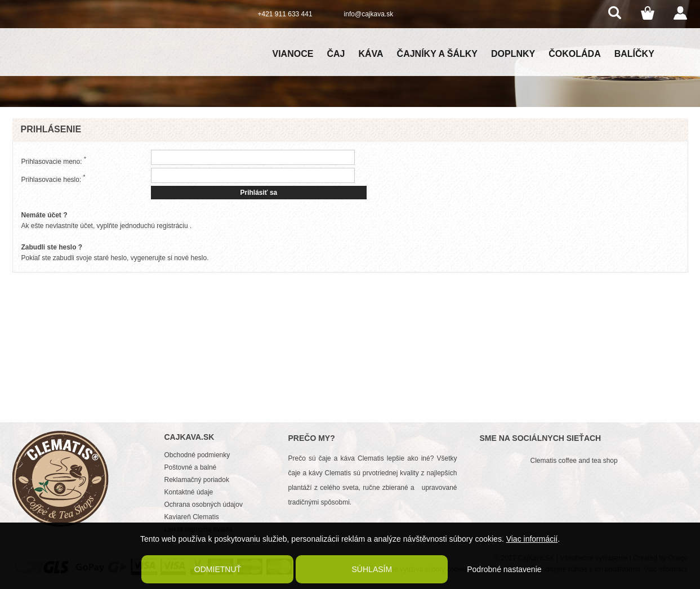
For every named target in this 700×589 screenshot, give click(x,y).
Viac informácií (532, 539)
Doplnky (513, 54)
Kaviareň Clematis (192, 517)
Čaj (336, 54)
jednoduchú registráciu (154, 226)
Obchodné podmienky (197, 455)
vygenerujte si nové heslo (169, 258)
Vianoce (293, 54)
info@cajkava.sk (369, 14)
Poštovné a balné (191, 467)
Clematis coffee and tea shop (574, 461)
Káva (371, 54)
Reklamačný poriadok (197, 480)
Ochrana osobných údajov (204, 505)
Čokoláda (574, 54)
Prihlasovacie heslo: (53, 179)
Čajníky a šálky (437, 54)
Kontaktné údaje (189, 492)
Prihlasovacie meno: (54, 161)
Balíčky (634, 54)
